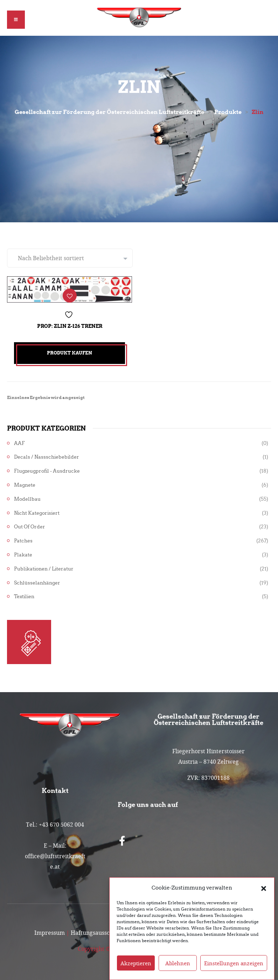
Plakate (23, 555)
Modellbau (27, 499)
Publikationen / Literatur (44, 569)
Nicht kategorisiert (37, 513)
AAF (19, 443)
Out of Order (30, 527)
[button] (264, 900)
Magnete (25, 485)
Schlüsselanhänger (37, 583)
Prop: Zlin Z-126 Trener (70, 326)
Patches (23, 541)
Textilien (24, 597)
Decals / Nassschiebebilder (47, 457)
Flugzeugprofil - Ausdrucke (47, 471)
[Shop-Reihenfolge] (70, 258)
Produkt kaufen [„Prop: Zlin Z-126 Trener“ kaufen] (69, 353)
